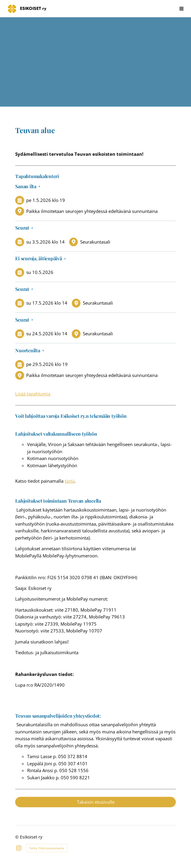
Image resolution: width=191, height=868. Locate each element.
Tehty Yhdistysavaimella (47, 848)
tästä (70, 481)
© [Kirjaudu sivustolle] (18, 837)
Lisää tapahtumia (33, 394)
